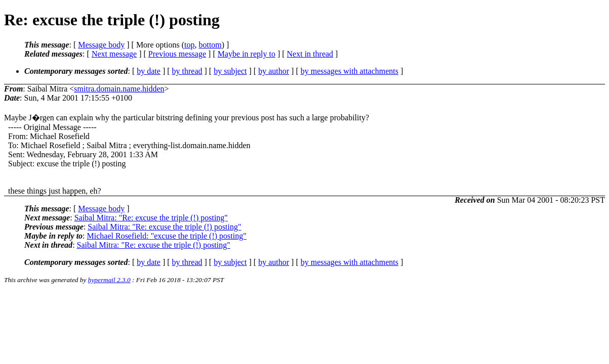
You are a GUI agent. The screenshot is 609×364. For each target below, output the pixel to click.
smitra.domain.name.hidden (119, 89)
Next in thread (310, 54)
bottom (210, 45)
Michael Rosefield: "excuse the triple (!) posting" (167, 236)
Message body (101, 45)
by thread (187, 71)
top (189, 45)
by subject (230, 71)
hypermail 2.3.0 (109, 280)
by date (149, 71)
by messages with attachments (350, 71)
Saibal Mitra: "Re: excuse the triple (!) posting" (151, 218)
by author (274, 71)
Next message (114, 54)
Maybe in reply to (247, 54)
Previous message (177, 54)
